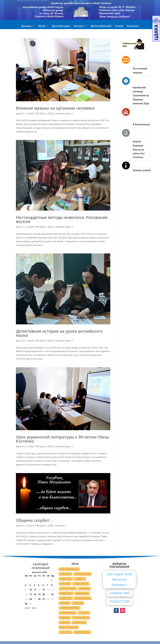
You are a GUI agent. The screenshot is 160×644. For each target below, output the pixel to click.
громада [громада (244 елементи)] (66, 578)
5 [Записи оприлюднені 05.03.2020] (39, 585)
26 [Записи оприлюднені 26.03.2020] (39, 599)
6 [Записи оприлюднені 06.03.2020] (43, 585)
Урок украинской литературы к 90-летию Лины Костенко (62, 439)
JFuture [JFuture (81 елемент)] (78, 603)
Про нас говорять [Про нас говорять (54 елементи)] (69, 627)
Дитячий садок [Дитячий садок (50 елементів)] (82, 632)
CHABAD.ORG (120, 593)
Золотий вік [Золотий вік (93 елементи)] (82, 593)
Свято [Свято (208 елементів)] (65, 583)
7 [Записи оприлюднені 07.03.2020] (47, 585)
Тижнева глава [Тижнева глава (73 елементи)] (68, 612)
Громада (26, 26)
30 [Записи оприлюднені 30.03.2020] (26, 604)
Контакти (133, 26)
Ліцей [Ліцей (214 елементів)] (80, 578)
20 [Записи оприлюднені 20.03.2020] (44, 594)
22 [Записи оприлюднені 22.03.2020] (52, 594)
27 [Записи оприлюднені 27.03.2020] (44, 599)
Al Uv (22, 113)
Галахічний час (141, 95)
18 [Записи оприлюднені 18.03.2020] (35, 594)
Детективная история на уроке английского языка (59, 333)
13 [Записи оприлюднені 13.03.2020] (44, 590)
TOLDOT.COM (119, 601)
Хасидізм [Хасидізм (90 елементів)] (66, 598)
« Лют (27, 608)
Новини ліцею (63, 113)
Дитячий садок (61, 26)
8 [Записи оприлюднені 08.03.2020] (52, 585)
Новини (60, 526)
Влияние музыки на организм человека (55, 108)
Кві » (34, 608)
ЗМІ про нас (80, 34)
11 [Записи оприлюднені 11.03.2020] (35, 590)
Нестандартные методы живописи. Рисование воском (62, 219)
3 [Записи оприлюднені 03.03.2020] (30, 585)
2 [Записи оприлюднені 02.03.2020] (25, 585)
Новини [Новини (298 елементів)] (66, 574)
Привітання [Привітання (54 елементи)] (79, 622)
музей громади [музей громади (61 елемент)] (81, 617)
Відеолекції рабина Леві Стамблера (139, 153)
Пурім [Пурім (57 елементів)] (65, 622)
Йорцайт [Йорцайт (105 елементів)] (66, 593)
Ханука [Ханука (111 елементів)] (85, 588)
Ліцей (42, 26)
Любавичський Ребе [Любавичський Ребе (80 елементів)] (70, 608)
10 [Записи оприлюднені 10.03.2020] (31, 590)
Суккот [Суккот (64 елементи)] (65, 617)
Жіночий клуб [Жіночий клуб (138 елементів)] (68, 588)
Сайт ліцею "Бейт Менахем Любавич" (119, 579)
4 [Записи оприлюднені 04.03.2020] (34, 585)
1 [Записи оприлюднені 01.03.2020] (52, 580)
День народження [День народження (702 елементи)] (70, 569)
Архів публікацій (101, 26)
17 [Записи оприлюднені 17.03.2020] (31, 594)
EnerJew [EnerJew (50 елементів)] (66, 632)
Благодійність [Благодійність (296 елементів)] (83, 574)
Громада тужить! (142, 170)
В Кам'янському (141, 124)
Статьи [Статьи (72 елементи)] (84, 612)
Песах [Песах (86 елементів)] (65, 603)
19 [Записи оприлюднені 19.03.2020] (39, 594)
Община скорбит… (34, 520)
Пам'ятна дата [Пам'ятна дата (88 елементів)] (83, 598)
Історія (119, 26)
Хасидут (79, 26)
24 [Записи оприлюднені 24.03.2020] (31, 599)
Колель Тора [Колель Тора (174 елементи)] (81, 583)
